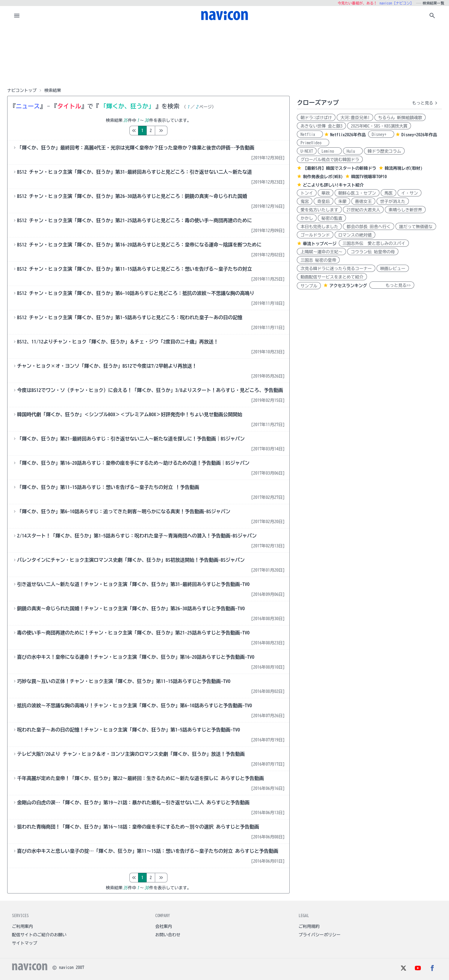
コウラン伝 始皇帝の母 (373, 252)
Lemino (330, 151)
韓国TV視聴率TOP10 (369, 177)
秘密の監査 (332, 218)
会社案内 (164, 926)
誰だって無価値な (416, 227)
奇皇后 (323, 202)
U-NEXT (307, 151)
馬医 (388, 193)
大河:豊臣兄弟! (355, 118)
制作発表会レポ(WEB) (323, 177)
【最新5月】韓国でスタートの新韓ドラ (340, 168)
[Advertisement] (225, 55)
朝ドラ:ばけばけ (316, 118)
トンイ (307, 193)
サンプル (309, 286)
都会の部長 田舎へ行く (369, 227)
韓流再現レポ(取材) (403, 168)
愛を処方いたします (319, 210)
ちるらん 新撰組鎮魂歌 (400, 118)
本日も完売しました (319, 227)
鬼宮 (305, 202)
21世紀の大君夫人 (363, 210)
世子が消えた (393, 202)
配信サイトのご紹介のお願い (39, 935)
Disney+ (381, 134)
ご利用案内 (22, 926)
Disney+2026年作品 (419, 135)
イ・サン (409, 193)
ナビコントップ (22, 90)
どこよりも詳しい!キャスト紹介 (333, 185)
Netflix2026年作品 (348, 135)
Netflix (310, 134)
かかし (307, 218)
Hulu (353, 151)
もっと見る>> (392, 285)
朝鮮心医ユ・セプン (357, 193)
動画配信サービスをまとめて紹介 (332, 277)
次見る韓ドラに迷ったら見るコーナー (336, 269)
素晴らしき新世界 (405, 210)
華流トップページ (320, 244)
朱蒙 (342, 202)
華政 (326, 193)
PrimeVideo (313, 143)
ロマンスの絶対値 (355, 235)
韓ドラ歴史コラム (384, 151)
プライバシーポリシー (320, 935)
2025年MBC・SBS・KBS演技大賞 (379, 126)
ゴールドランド (315, 235)
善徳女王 (363, 202)
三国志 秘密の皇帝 (318, 260)
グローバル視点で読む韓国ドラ (330, 160)
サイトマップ (25, 943)
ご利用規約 (309, 926)
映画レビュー (393, 269)
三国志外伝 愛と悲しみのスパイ (374, 243)
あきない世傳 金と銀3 (321, 126)
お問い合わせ (168, 935)
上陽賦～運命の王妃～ (321, 252)
